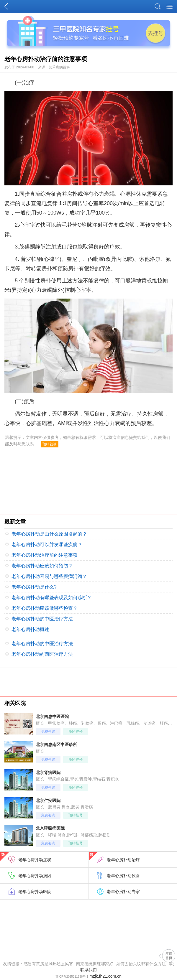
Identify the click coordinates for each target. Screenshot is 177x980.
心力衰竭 (104, 194)
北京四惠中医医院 (52, 717)
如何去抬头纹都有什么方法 (141, 964)
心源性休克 (133, 194)
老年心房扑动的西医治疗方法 (42, 654)
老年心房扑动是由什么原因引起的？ (49, 534)
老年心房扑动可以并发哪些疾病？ (47, 545)
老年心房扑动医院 (35, 892)
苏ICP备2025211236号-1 (72, 977)
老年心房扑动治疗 (114, 857)
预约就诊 (50, 444)
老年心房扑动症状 (26, 857)
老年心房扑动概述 (30, 629)
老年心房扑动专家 (123, 892)
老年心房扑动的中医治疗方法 (42, 619)
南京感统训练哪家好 (95, 964)
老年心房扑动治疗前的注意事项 (45, 555)
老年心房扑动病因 (35, 876)
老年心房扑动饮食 (123, 876)
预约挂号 (76, 732)
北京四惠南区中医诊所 (56, 745)
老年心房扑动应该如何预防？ (42, 566)
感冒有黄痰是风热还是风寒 (48, 964)
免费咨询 (48, 732)
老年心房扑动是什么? (34, 587)
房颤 (129, 225)
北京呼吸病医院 (50, 828)
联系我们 (88, 970)
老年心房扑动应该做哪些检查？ (45, 608)
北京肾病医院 (48, 773)
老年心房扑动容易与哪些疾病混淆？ (49, 576)
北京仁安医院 (48, 801)
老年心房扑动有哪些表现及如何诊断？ (52, 598)
